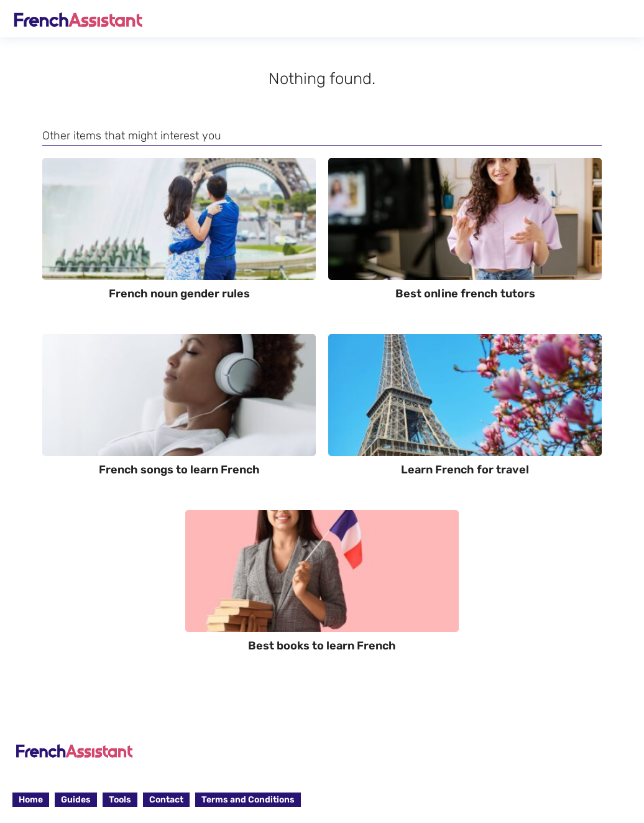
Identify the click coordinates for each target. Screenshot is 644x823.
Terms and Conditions (248, 800)
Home (31, 800)
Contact (166, 800)
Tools (120, 800)
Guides (76, 800)
